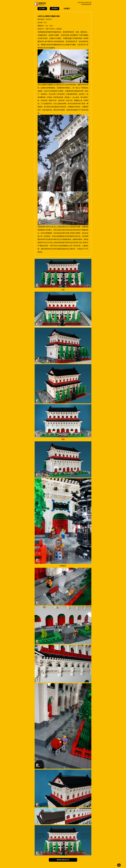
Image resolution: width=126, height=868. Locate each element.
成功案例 (55, 9)
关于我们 (42, 9)
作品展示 (67, 9)
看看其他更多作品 (63, 860)
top (119, 865)
